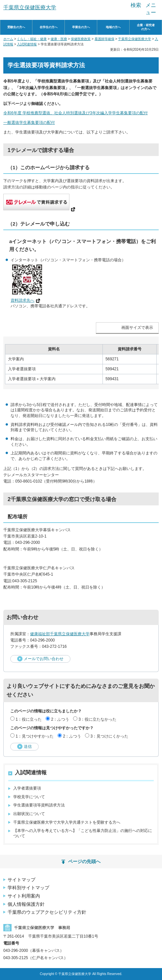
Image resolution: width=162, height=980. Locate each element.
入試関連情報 (27, 44)
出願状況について (29, 814)
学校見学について (29, 797)
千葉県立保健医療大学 (135, 39)
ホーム (8, 39)
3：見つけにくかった (109, 736)
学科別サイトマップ (28, 888)
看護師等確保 (104, 39)
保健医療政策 (81, 39)
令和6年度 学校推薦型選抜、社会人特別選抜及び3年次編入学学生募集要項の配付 (76, 113)
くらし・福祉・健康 (32, 39)
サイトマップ (21, 880)
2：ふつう (60, 719)
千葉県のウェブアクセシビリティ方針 (47, 912)
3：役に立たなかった (97, 719)
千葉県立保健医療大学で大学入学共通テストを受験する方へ (67, 822)
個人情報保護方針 (26, 904)
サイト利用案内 (24, 896)
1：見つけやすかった (35, 736)
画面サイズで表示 (137, 328)
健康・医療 (59, 39)
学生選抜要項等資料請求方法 (39, 805)
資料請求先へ (25, 300)
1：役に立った (29, 719)
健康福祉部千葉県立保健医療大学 (60, 634)
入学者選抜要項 (27, 788)
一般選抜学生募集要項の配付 (29, 123)
